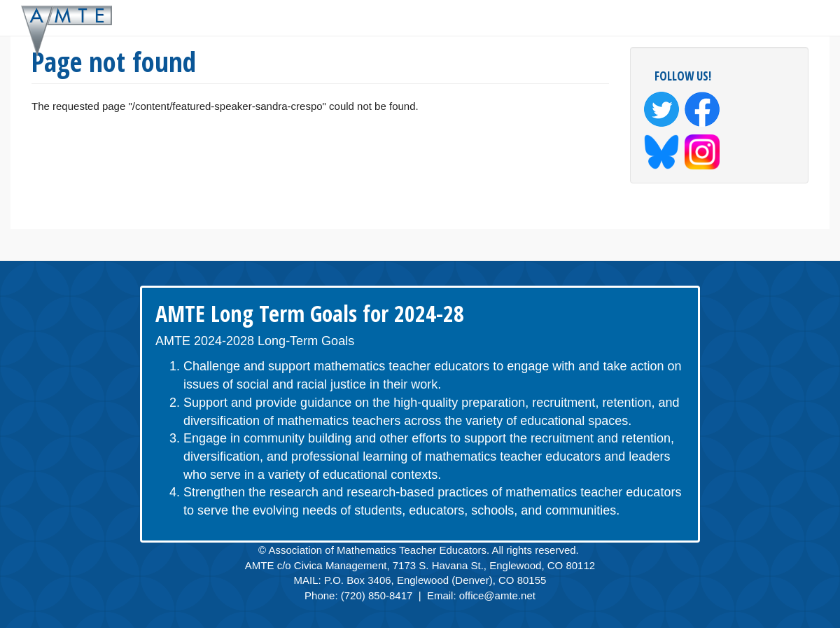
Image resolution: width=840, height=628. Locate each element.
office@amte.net (497, 595)
